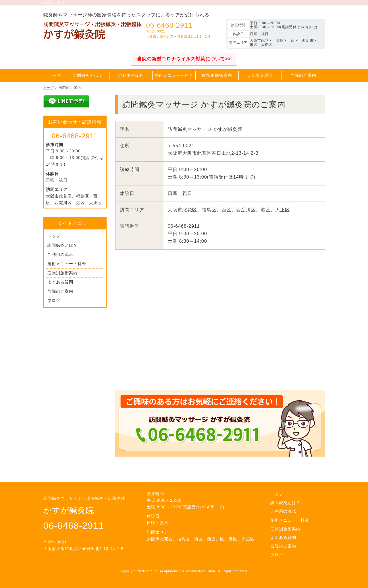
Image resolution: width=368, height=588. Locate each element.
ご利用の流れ (60, 254)
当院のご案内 (60, 291)
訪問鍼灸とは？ (62, 245)
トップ (54, 236)
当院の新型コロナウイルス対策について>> (184, 59)
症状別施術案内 (62, 273)
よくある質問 (60, 282)
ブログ (54, 300)
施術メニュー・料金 (67, 264)
